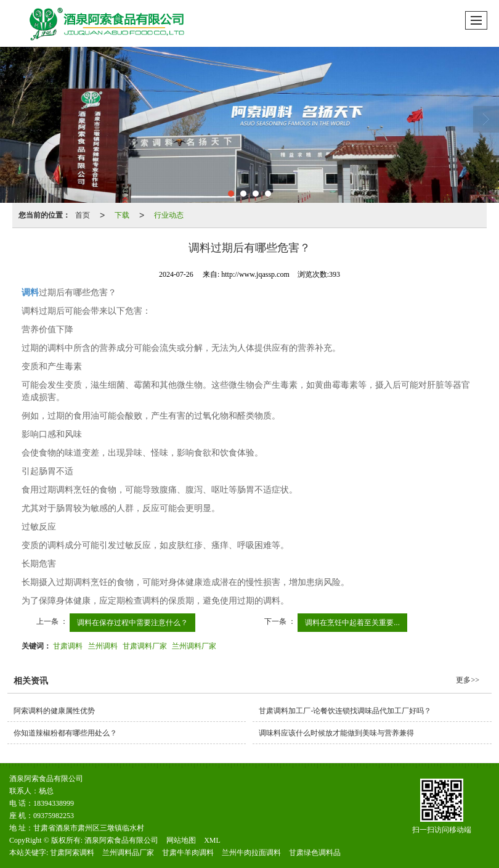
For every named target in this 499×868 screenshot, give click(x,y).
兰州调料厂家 (194, 646)
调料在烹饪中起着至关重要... (352, 623)
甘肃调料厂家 (145, 646)
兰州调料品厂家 (128, 853)
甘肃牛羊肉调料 (188, 853)
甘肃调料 (68, 646)
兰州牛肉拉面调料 (251, 853)
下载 (122, 215)
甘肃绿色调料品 (315, 853)
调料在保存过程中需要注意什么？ (132, 623)
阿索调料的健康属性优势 (54, 711)
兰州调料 (103, 646)
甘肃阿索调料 (72, 853)
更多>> (468, 680)
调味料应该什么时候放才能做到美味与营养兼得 (336, 733)
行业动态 (169, 215)
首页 (83, 215)
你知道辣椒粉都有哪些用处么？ (65, 733)
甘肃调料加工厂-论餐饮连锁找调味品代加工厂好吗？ (345, 711)
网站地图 (181, 840)
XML (212, 840)
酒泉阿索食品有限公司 (121, 840)
